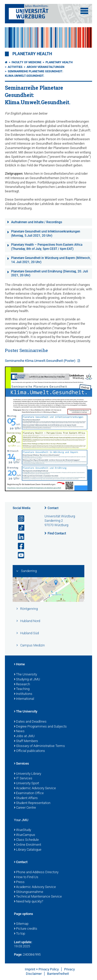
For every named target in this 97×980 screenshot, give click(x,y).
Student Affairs (26, 798)
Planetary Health (32, 54)
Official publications (29, 751)
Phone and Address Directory (36, 872)
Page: (18, 954)
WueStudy (23, 830)
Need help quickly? (29, 902)
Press (19, 882)
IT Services (23, 779)
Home (19, 665)
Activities (15, 67)
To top (20, 934)
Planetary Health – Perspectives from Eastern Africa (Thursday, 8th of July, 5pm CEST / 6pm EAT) (47, 247)
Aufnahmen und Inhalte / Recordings (37, 222)
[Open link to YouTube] (19, 555)
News (19, 731)
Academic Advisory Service (35, 788)
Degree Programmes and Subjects (40, 727)
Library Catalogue (28, 850)
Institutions (23, 694)
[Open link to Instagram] (19, 519)
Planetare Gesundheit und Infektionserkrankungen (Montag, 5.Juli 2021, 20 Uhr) (46, 234)
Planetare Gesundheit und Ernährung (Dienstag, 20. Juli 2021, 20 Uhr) (50, 273)
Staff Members (26, 741)
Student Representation (32, 803)
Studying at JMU (27, 680)
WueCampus (25, 835)
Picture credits (26, 929)
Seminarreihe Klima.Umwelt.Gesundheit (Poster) (41, 361)
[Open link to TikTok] (19, 528)
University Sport (27, 784)
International (24, 699)
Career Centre (25, 808)
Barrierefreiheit (58, 974)
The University (25, 675)
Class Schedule (26, 840)
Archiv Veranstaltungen (46, 67)
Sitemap (21, 924)
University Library (28, 774)
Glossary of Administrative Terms (39, 746)
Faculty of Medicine (27, 62)
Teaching (22, 689)
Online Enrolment (28, 845)
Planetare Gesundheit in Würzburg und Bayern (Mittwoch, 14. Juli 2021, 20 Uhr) (51, 260)
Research (22, 685)
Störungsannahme (29, 892)
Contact (53, 508)
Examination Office (29, 793)
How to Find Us (26, 877)
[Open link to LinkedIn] (19, 537)
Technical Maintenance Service (38, 897)
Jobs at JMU (24, 736)
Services (21, 764)
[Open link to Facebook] (19, 546)
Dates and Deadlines (30, 722)
